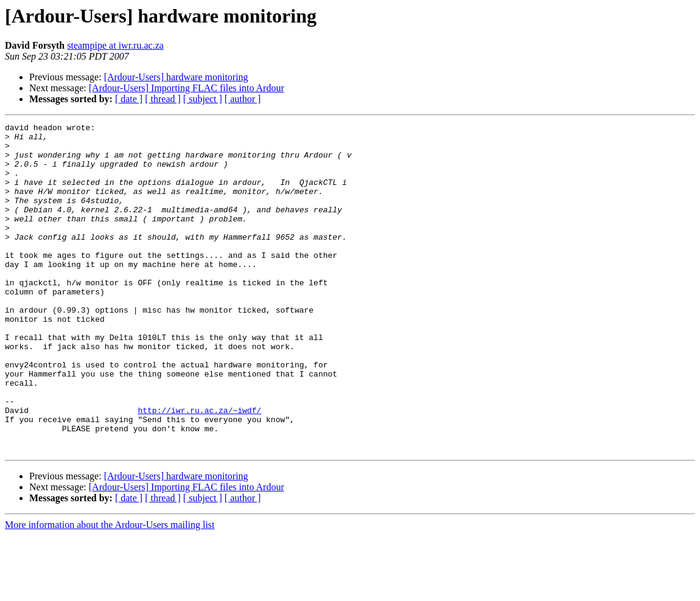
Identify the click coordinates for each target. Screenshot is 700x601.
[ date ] (129, 99)
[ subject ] (203, 99)
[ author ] (243, 99)
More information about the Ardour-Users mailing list (110, 590)
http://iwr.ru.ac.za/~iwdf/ (199, 468)
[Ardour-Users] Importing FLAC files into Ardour (187, 88)
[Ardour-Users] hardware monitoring (176, 77)
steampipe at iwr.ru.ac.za (115, 45)
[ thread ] (163, 99)
